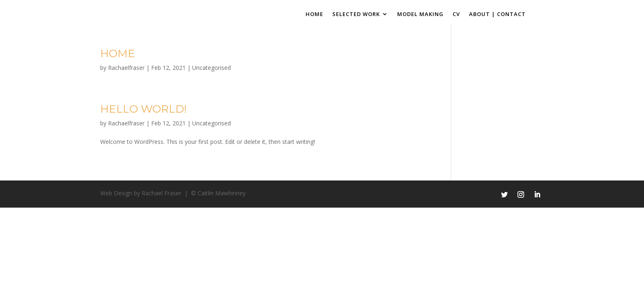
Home (314, 14)
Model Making (420, 14)
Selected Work (356, 14)
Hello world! (144, 109)
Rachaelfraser (126, 68)
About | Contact (497, 14)
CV (456, 14)
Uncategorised (212, 68)
